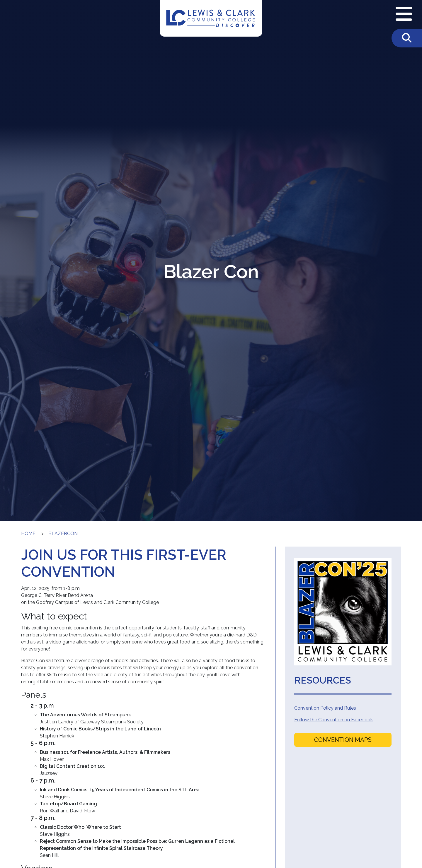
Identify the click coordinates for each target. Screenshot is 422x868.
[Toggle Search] (407, 38)
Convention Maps (343, 740)
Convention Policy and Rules (325, 708)
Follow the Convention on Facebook (333, 720)
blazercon (63, 534)
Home (28, 534)
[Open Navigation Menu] (404, 14)
